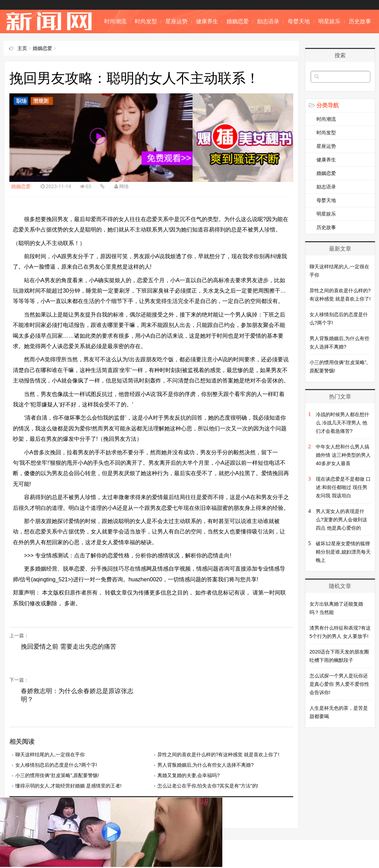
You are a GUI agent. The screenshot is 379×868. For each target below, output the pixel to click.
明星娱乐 (329, 21)
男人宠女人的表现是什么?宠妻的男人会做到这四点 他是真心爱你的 (341, 520)
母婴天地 (299, 21)
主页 (22, 48)
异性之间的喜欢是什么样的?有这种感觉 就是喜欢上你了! (219, 755)
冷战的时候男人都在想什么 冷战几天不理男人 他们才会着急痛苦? (343, 423)
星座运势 (176, 21)
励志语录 (268, 21)
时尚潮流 (115, 21)
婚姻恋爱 (238, 21)
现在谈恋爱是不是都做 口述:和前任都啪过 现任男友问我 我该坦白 (343, 487)
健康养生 (207, 21)
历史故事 (360, 21)
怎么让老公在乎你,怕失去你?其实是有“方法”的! (208, 786)
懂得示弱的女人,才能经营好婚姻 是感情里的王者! (68, 786)
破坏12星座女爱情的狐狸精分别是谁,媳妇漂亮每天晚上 (343, 552)
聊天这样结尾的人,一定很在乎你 (50, 755)
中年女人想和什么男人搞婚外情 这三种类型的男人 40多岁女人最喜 (343, 455)
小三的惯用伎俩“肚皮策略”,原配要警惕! (57, 775)
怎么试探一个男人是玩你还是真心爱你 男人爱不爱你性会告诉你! (339, 684)
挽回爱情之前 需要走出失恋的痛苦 (69, 647)
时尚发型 (146, 21)
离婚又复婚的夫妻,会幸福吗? (189, 775)
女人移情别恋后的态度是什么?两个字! (56, 765)
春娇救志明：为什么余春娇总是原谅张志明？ (77, 695)
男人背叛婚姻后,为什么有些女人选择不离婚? (206, 765)
